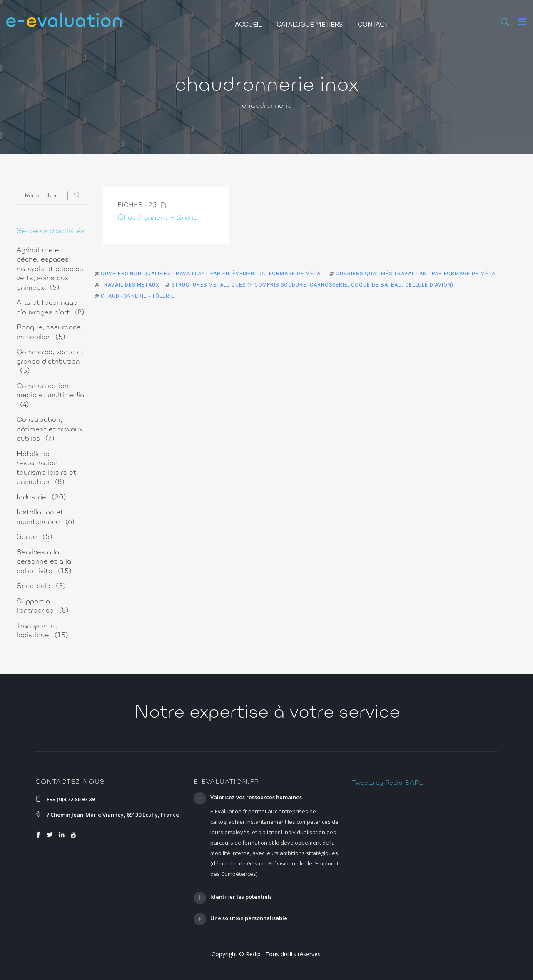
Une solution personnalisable (249, 918)
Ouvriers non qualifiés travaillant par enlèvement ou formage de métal (212, 274)
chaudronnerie (267, 106)
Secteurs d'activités (51, 232)
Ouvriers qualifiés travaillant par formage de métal (417, 274)
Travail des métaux (130, 285)
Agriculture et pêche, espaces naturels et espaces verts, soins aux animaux (50, 269)
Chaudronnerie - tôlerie (157, 218)
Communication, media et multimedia (50, 396)
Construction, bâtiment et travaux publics (50, 429)
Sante (35, 537)
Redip (253, 954)
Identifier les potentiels (241, 897)
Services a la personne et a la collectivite (44, 562)
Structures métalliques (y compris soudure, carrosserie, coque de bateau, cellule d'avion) (313, 285)
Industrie (41, 497)
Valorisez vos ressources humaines (256, 798)
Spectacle (41, 586)
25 (158, 206)
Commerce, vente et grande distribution (50, 362)
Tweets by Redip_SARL (387, 783)
